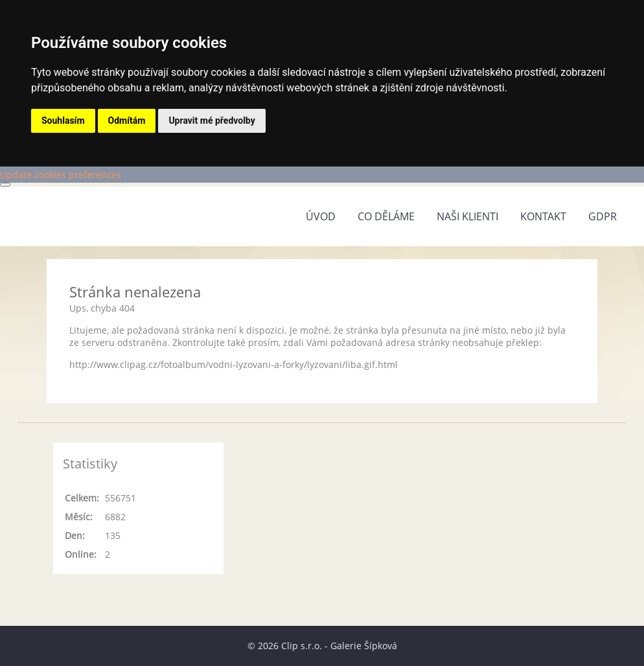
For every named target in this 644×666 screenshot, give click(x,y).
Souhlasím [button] (63, 121)
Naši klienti (467, 216)
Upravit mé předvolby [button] (212, 121)
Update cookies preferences (61, 175)
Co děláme (386, 216)
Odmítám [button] (127, 121)
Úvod (321, 216)
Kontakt (543, 216)
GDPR (603, 216)
